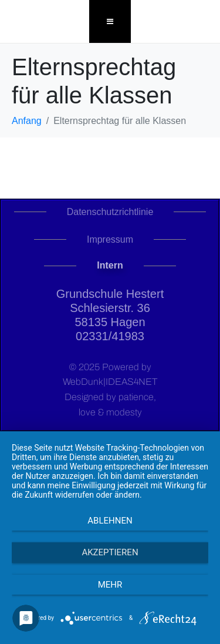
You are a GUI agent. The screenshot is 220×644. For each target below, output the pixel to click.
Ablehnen (110, 521)
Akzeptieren (110, 552)
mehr (110, 585)
